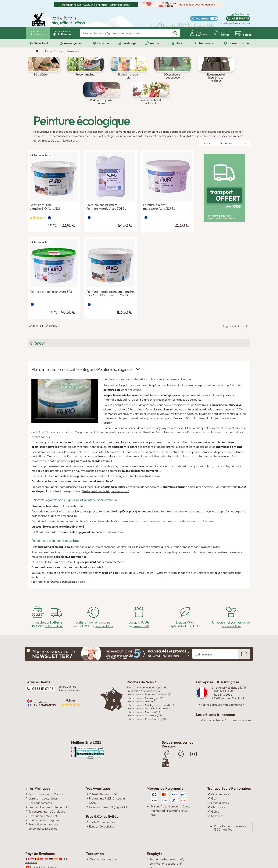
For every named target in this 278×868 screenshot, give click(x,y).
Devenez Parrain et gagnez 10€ (109, 787)
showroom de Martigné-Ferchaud (148, 687)
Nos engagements (40, 783)
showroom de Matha (141, 684)
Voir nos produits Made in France (222, 687)
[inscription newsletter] (244, 636)
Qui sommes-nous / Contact (47, 775)
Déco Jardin (42, 43)
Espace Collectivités (102, 807)
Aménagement (74, 43)
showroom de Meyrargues (144, 680)
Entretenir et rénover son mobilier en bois (58, 564)
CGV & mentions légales (44, 800)
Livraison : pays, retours (44, 779)
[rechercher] (175, 33)
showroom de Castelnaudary (145, 701)
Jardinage (130, 43)
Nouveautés (207, 43)
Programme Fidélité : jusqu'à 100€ (107, 781)
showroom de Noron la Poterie (146, 691)
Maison (180, 43)
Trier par (206, 133)
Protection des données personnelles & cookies (43, 807)
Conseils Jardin (239, 43)
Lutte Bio (103, 43)
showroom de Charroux (142, 698)
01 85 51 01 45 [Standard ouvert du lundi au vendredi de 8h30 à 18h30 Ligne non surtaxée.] (241, 18)
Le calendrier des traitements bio (49, 788)
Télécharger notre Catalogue (47, 792)
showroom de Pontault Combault (148, 677)
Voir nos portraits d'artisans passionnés (226, 703)
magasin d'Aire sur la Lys (143, 673)
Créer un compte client (43, 796)
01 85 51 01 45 (43, 671)
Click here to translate (103, 840)
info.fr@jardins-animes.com (236, 23)
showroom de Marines (141, 694)
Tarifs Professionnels (102, 803)
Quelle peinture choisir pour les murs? (105, 474)
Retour (45, 329)
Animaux (156, 43)
